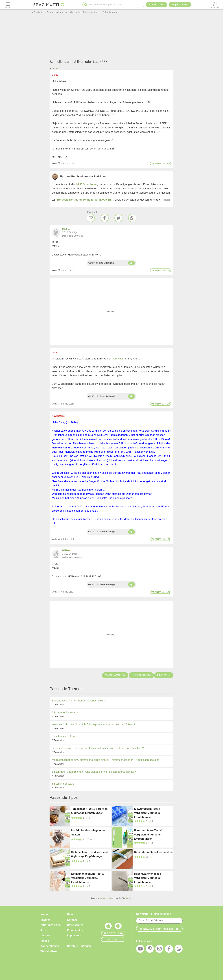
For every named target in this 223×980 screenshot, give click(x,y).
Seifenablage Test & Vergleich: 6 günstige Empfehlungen (90, 854)
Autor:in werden (50, 925)
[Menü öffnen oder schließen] (8, 5)
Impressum (74, 936)
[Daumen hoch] (131, 263)
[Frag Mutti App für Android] (118, 927)
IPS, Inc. (129, 898)
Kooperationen (50, 946)
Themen (45, 920)
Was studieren (49, 951)
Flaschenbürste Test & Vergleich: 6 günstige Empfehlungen (148, 834)
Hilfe (70, 914)
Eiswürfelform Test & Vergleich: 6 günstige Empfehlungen (147, 813)
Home (44, 914)
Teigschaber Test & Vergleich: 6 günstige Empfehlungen (90, 811)
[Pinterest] (150, 950)
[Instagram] (159, 950)
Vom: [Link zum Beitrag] (55, 163)
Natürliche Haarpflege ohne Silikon (88, 833)
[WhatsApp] (132, 218)
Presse (45, 941)
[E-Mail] (91, 218)
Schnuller (118, 359)
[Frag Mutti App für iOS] (108, 927)
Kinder (56, 68)
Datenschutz (75, 925)
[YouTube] (140, 950)
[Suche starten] (86, 5)
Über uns (46, 936)
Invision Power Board (107, 898)
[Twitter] (118, 218)
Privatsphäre (75, 930)
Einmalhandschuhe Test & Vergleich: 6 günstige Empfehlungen (88, 878)
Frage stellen (157, 5)
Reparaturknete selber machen (153, 852)
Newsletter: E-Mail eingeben (154, 914)
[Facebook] (105, 218)
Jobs (44, 930)
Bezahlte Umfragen (79, 946)
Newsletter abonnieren (159, 929)
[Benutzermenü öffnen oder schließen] (215, 5)
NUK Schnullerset (87, 184)
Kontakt (72, 920)
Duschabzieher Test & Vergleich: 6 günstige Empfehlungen (148, 878)
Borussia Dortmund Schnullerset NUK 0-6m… (86, 200)
